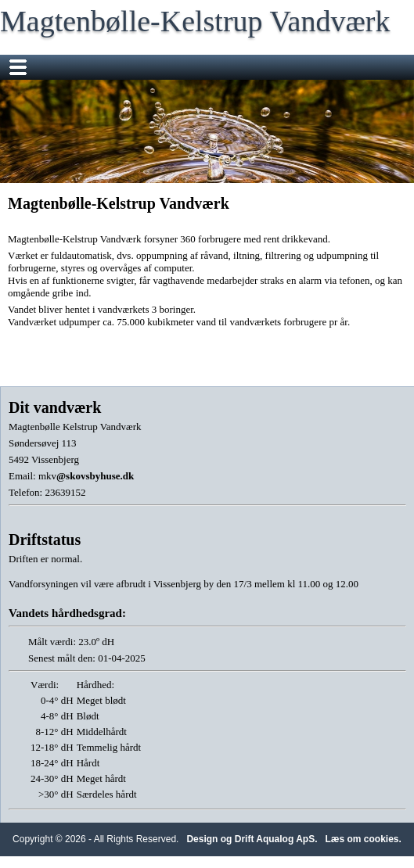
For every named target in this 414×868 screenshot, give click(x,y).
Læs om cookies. (364, 839)
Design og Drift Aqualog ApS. (252, 839)
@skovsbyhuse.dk (95, 476)
